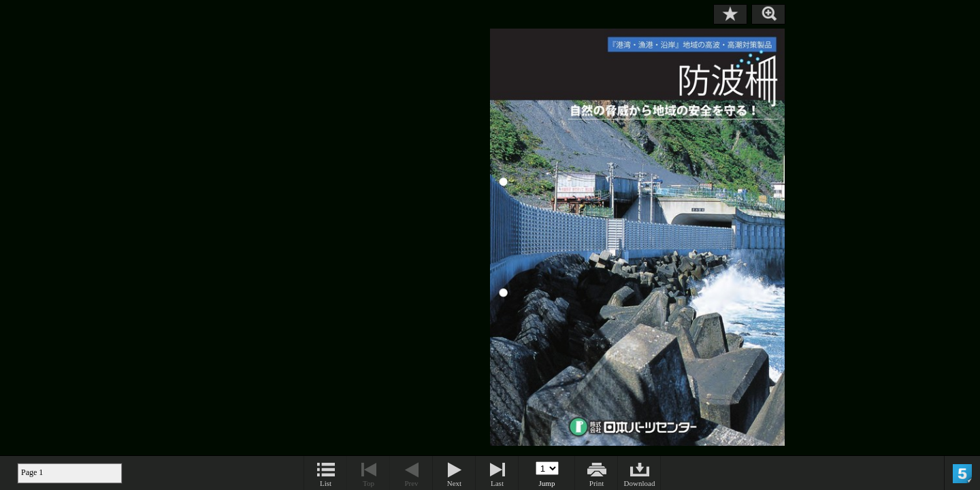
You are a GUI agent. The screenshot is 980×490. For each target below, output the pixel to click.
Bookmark (730, 14)
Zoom (768, 14)
